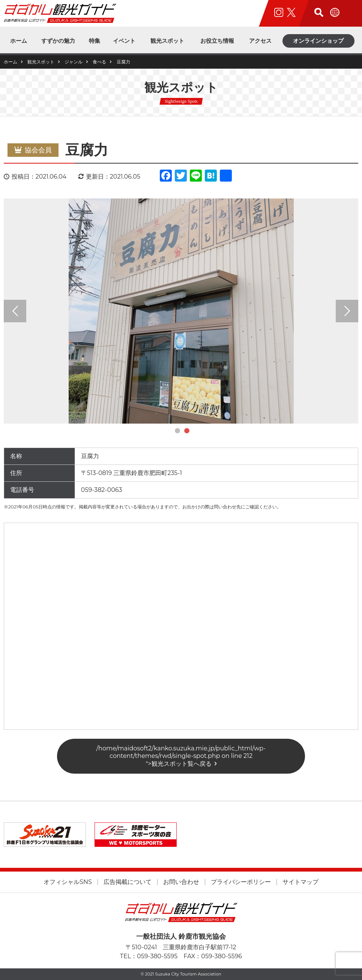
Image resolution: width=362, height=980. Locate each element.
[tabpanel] (181, 311)
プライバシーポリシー (241, 882)
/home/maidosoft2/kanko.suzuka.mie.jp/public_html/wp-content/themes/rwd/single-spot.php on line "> (181, 756)
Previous (15, 311)
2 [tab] (187, 431)
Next (347, 311)
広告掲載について (128, 882)
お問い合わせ (181, 882)
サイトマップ (300, 882)
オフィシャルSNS (68, 882)
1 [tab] (177, 431)
